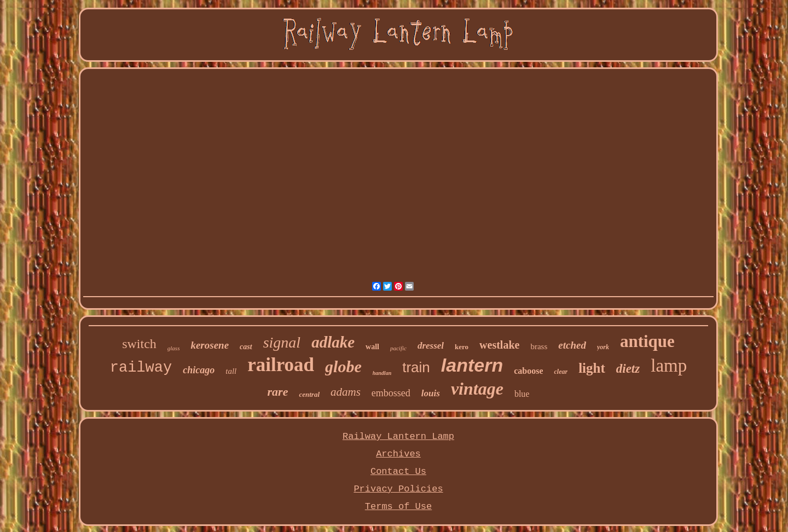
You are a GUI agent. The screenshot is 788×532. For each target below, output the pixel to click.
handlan (382, 373)
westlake (499, 345)
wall (372, 347)
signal (282, 342)
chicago (199, 370)
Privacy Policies (398, 489)
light (592, 368)
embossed (391, 393)
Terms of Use (398, 507)
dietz (628, 369)
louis (431, 393)
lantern (472, 365)
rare (278, 392)
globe (343, 366)
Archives (398, 454)
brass (539, 346)
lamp (669, 366)
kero (462, 347)
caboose (528, 371)
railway (141, 368)
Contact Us (398, 472)
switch (139, 344)
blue (522, 394)
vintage (477, 389)
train (416, 367)
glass (174, 348)
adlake (333, 342)
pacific (398, 348)
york (603, 347)
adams (346, 392)
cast (246, 347)
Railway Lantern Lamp (398, 436)
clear (561, 372)
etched (572, 345)
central (309, 394)
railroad (281, 365)
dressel (431, 346)
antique (647, 341)
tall (231, 371)
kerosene (210, 345)
